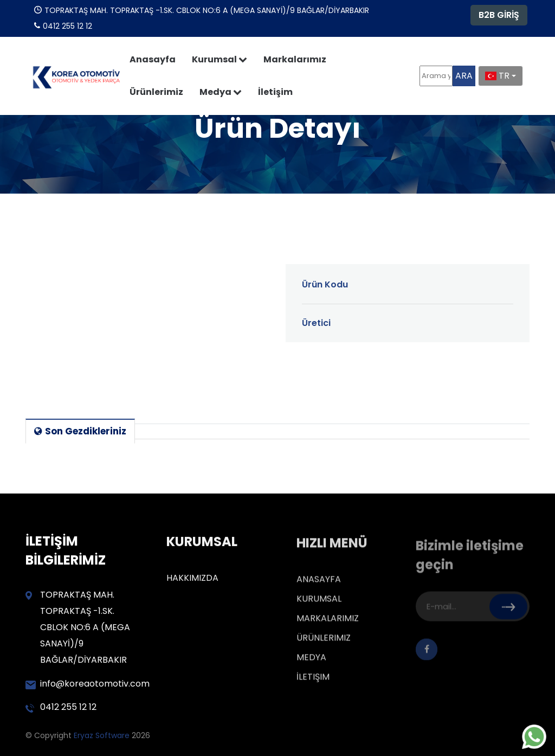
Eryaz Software (103, 735)
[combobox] (501, 76)
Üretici (316, 323)
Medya (221, 92)
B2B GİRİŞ (499, 15)
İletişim (275, 92)
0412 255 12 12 (61, 707)
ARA (464, 76)
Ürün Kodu (325, 284)
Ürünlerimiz (156, 92)
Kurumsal (220, 59)
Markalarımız (295, 59)
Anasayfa (153, 59)
